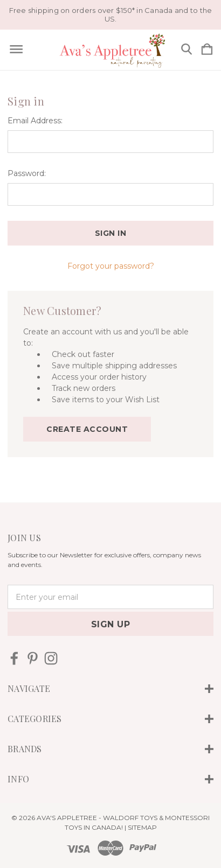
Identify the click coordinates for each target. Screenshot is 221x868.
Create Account (87, 429)
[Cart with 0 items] (207, 50)
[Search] (187, 50)
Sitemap (142, 827)
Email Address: (35, 121)
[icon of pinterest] (33, 658)
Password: (27, 173)
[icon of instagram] (51, 658)
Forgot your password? (111, 266)
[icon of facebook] (14, 658)
